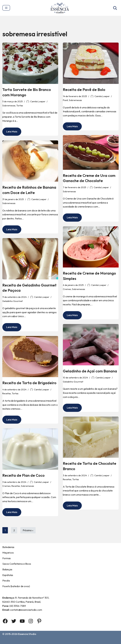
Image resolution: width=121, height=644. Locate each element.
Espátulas (8, 575)
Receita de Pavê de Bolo (84, 90)
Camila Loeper (38, 101)
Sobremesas (9, 106)
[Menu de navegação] (6, 8)
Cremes (67, 289)
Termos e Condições (57, 641)
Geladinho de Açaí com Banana (90, 371)
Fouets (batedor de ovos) (16, 586)
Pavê (65, 100)
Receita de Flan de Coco (23, 475)
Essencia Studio (27, 634)
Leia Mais (10, 133)
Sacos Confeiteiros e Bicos (17, 564)
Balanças (7, 569)
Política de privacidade (86, 641)
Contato (35, 641)
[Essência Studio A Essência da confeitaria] (61, 8)
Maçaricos (8, 553)
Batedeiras (8, 547)
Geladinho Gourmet (13, 301)
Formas (7, 558)
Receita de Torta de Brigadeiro (29, 383)
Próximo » (28, 530)
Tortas (20, 106)
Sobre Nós (20, 641)
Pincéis (6, 581)
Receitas (7, 393)
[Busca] (115, 8)
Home (6, 641)
